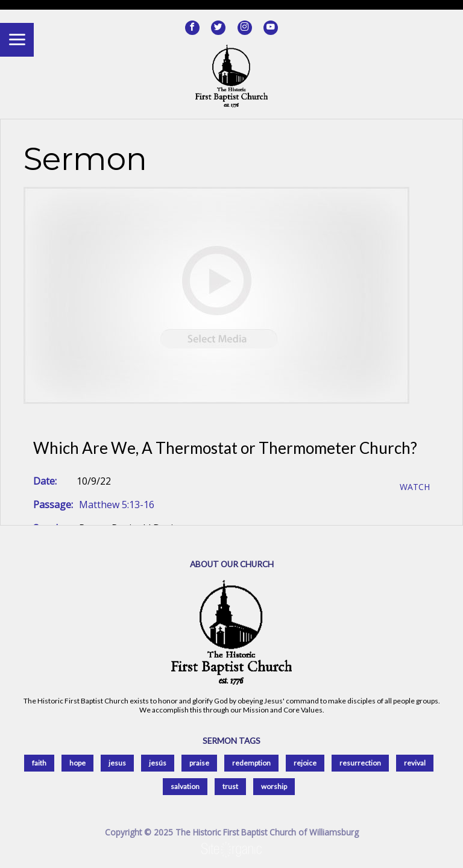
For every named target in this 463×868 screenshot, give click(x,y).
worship (274, 786)
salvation (185, 786)
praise (199, 763)
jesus (117, 763)
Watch (415, 487)
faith (39, 763)
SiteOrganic (231, 850)
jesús (158, 763)
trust (230, 786)
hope (77, 763)
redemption (251, 763)
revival (415, 763)
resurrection (360, 763)
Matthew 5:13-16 (117, 505)
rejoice (305, 763)
